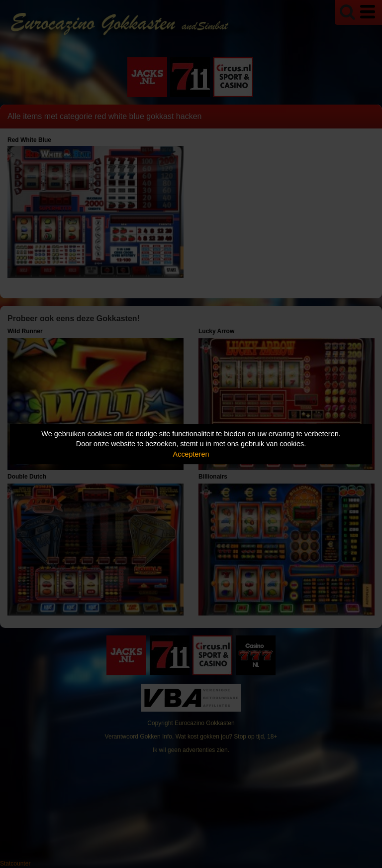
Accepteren (191, 454)
